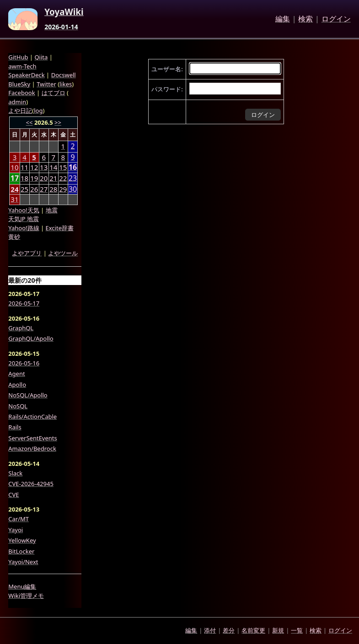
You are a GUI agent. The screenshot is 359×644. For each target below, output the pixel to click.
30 (73, 189)
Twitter (46, 84)
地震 (52, 210)
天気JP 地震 (24, 219)
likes (66, 84)
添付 (210, 630)
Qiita (41, 57)
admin (17, 102)
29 (63, 189)
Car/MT (19, 519)
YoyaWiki (64, 12)
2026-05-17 (24, 303)
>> (58, 122)
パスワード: (167, 89)
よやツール (63, 253)
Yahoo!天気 (24, 210)
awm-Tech (22, 66)
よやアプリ (27, 253)
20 (44, 178)
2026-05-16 (24, 363)
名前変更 (253, 630)
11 (24, 167)
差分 (229, 630)
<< (29, 122)
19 (34, 178)
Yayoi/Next (23, 562)
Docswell (64, 75)
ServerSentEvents (32, 438)
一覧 (297, 630)
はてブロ (54, 93)
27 (44, 189)
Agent (16, 374)
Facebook (21, 93)
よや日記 (20, 111)
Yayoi (16, 530)
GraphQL (21, 328)
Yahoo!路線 (24, 228)
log (38, 111)
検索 (305, 19)
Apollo (17, 385)
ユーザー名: (167, 69)
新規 (278, 630)
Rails (15, 427)
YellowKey (22, 540)
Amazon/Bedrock (32, 449)
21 (53, 178)
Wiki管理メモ (26, 596)
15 (63, 167)
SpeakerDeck (26, 75)
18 (24, 178)
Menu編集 (22, 586)
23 (73, 178)
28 (53, 189)
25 (24, 189)
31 (14, 199)
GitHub (18, 57)
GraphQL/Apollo (31, 338)
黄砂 (14, 237)
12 (34, 167)
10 (14, 167)
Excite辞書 (60, 228)
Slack (15, 473)
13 (44, 167)
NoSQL (18, 406)
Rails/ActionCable (32, 417)
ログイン (336, 19)
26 (34, 189)
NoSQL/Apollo (28, 395)
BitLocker (21, 551)
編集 (283, 19)
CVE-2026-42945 (31, 484)
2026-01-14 (61, 27)
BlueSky (19, 84)
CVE (13, 495)
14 (53, 167)
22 (63, 178)
